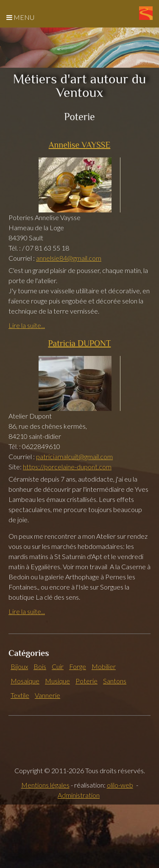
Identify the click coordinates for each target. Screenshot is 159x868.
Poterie (86, 681)
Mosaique (25, 681)
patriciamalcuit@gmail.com (74, 456)
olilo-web (120, 785)
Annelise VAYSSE (80, 145)
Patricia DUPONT (80, 343)
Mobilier (104, 666)
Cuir (58, 666)
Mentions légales (45, 785)
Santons (115, 681)
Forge (78, 666)
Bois (40, 666)
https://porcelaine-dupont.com (67, 467)
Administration (79, 795)
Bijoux (19, 666)
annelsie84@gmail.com (69, 258)
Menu (20, 17)
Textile (20, 695)
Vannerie (47, 695)
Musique (57, 681)
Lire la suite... (27, 325)
